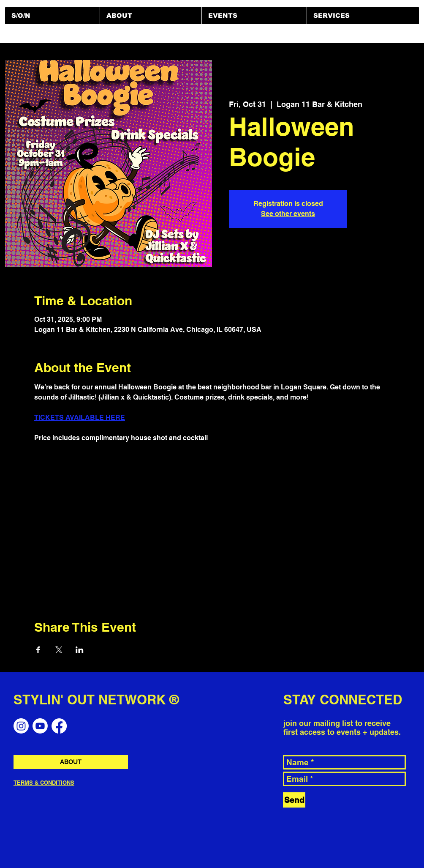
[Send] (294, 800)
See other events (288, 214)
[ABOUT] (71, 762)
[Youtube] (40, 726)
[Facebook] (59, 726)
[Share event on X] (59, 650)
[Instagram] (21, 726)
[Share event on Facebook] (38, 650)
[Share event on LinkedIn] (80, 650)
